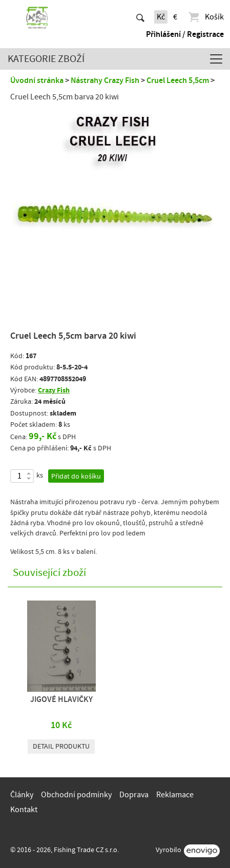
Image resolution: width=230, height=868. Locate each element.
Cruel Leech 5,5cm (178, 80)
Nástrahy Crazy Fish (105, 80)
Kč (161, 17)
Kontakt (24, 810)
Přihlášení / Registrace (185, 34)
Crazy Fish (54, 390)
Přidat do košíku (76, 477)
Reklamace (175, 795)
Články (22, 795)
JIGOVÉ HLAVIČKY (61, 699)
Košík (206, 17)
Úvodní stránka (37, 80)
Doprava (134, 795)
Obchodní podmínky (76, 795)
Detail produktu (61, 747)
